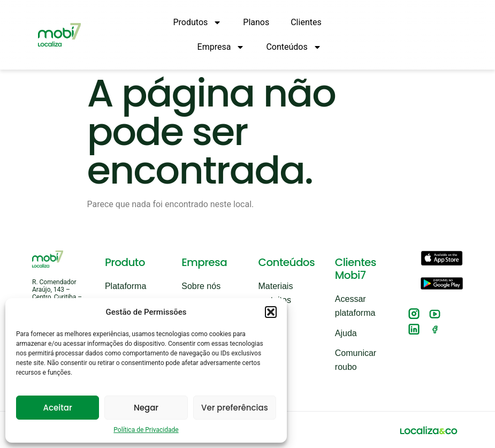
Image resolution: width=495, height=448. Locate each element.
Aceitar (58, 408)
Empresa (221, 47)
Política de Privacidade (146, 430)
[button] (271, 312)
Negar (146, 408)
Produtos (198, 22)
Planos (256, 22)
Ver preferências (235, 408)
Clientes (306, 22)
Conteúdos (294, 47)
